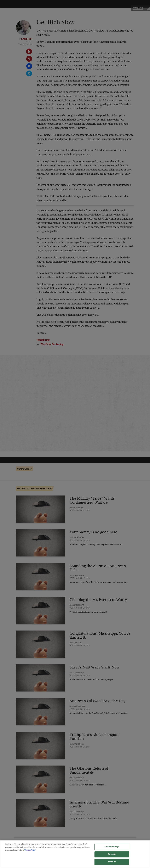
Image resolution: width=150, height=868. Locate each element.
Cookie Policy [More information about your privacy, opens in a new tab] (30, 852)
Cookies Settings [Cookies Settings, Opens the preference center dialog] (112, 849)
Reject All (112, 856)
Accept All (112, 864)
